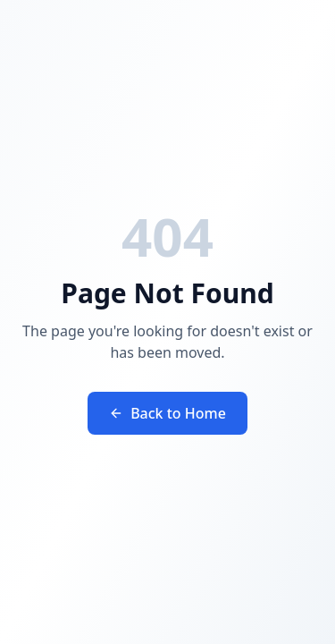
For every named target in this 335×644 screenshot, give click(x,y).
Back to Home (167, 413)
